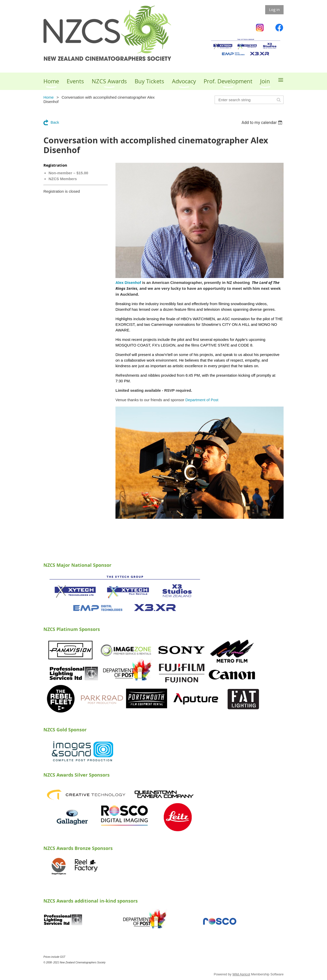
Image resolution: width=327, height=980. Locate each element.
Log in (274, 9)
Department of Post (202, 400)
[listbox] (262, 123)
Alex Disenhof (128, 283)
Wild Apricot (241, 974)
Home (49, 97)
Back (55, 122)
